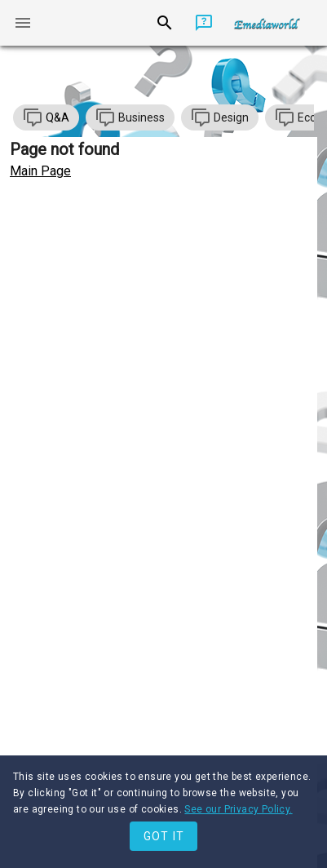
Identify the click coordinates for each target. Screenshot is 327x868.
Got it (164, 836)
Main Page (40, 171)
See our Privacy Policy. (238, 809)
